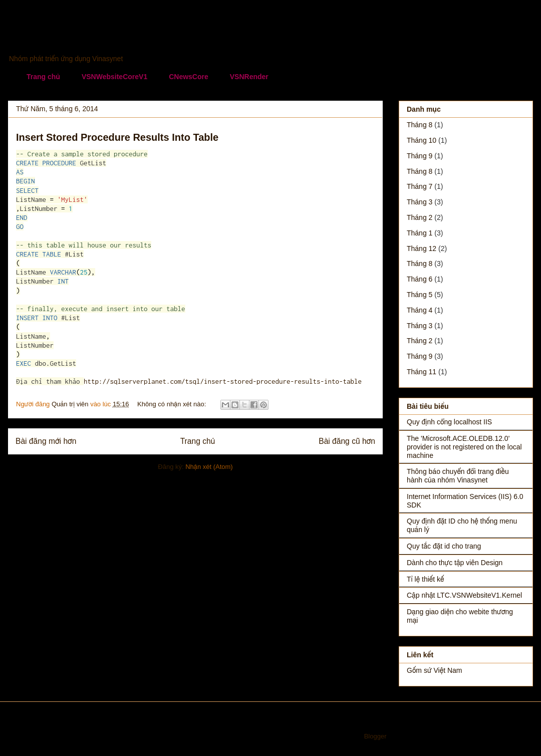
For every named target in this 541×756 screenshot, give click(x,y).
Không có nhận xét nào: (173, 404)
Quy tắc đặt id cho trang (444, 546)
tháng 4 (420, 310)
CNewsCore (189, 77)
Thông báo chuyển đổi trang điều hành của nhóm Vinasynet (458, 476)
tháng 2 (420, 217)
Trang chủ (43, 77)
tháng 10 (422, 140)
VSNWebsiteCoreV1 (114, 77)
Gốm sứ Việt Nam (434, 670)
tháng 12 (422, 248)
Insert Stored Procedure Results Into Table (117, 137)
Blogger (375, 736)
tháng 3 (420, 202)
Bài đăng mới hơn (46, 441)
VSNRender (249, 77)
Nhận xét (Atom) (209, 467)
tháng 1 (420, 233)
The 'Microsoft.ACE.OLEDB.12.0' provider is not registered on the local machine (464, 447)
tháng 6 (420, 279)
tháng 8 (420, 125)
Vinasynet (48, 38)
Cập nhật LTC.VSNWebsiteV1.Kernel (464, 595)
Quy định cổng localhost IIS (449, 422)
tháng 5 (420, 295)
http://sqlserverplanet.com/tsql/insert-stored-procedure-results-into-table (223, 381)
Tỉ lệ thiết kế (426, 579)
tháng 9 (420, 156)
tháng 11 (422, 372)
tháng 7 (420, 186)
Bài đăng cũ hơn (347, 441)
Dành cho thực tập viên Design (455, 563)
